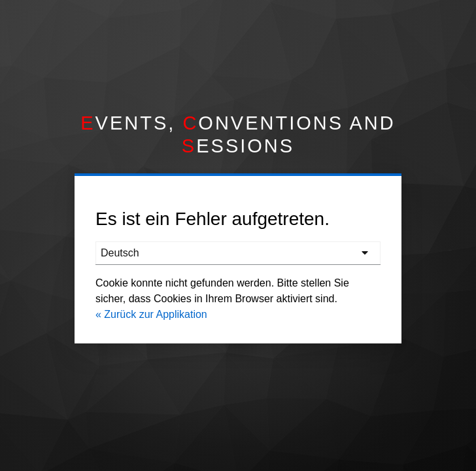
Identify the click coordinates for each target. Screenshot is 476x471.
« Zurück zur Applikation (151, 314)
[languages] (238, 253)
